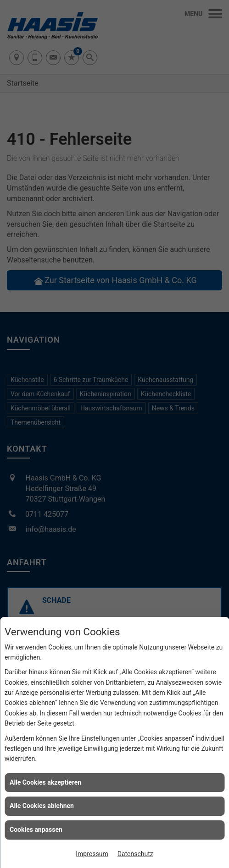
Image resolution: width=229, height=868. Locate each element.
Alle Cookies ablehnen (42, 806)
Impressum (92, 854)
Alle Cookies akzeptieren (45, 782)
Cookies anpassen (36, 830)
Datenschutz (135, 854)
